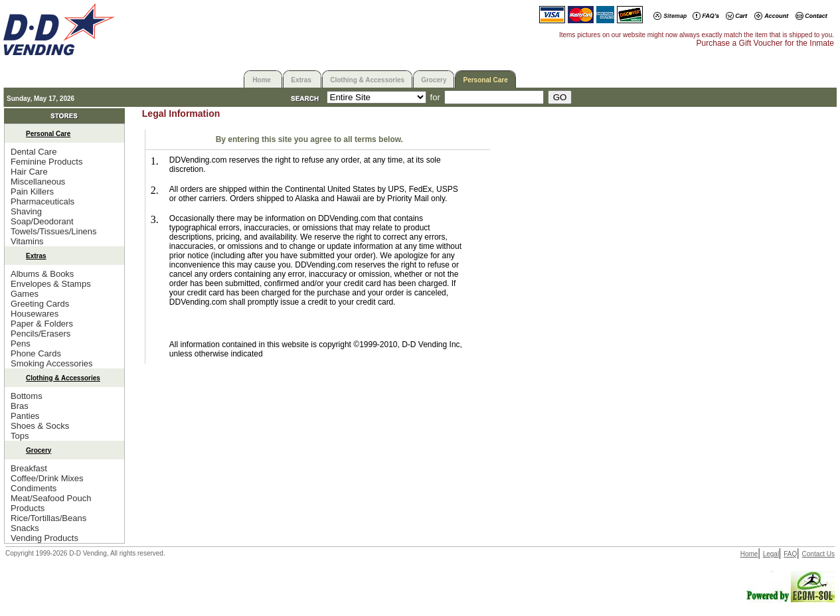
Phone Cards (36, 353)
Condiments (34, 488)
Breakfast (29, 468)
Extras (301, 80)
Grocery (434, 80)
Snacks (25, 528)
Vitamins (27, 241)
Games (25, 294)
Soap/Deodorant (42, 221)
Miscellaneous (38, 182)
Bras (20, 406)
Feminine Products (46, 162)
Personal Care (485, 80)
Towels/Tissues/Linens (54, 231)
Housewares (35, 314)
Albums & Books (42, 274)
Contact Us (818, 554)
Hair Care (29, 172)
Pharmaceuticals (42, 201)
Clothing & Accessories (367, 80)
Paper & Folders (42, 324)
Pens (21, 344)
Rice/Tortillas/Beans (48, 518)
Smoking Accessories (52, 363)
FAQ (790, 554)
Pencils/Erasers (41, 334)
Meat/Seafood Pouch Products (51, 503)
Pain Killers (32, 192)
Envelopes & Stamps (51, 284)
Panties (25, 416)
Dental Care (34, 152)
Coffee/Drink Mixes (47, 478)
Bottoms (27, 396)
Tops (20, 436)
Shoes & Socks (40, 426)
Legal (771, 554)
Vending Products (44, 538)
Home (262, 80)
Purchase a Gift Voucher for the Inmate (765, 43)
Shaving (26, 211)
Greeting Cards (40, 304)
